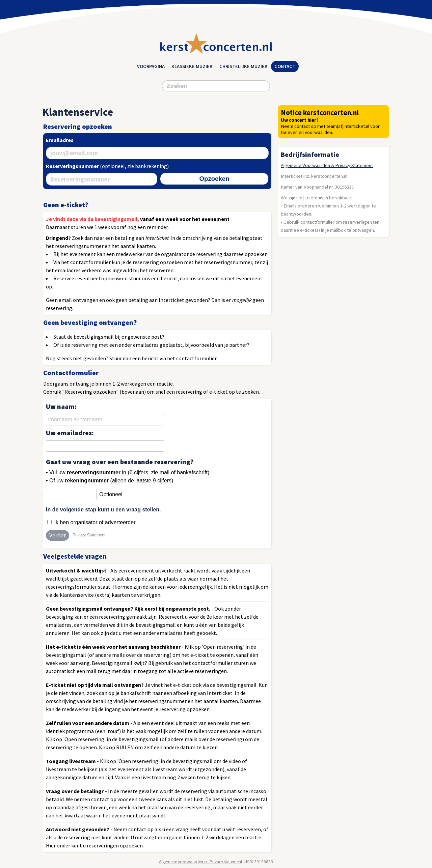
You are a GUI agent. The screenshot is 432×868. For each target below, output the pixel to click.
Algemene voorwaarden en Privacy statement (201, 862)
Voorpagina (151, 66)
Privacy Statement (89, 535)
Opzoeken (214, 179)
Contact (285, 66)
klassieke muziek (192, 66)
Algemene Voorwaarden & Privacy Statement (327, 165)
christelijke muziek (244, 66)
